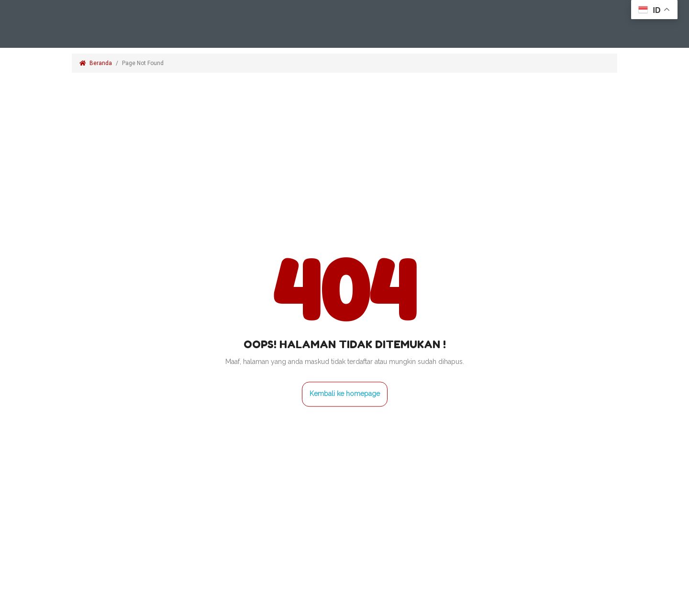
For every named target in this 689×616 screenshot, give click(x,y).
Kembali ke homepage (345, 394)
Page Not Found (144, 63)
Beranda (96, 63)
